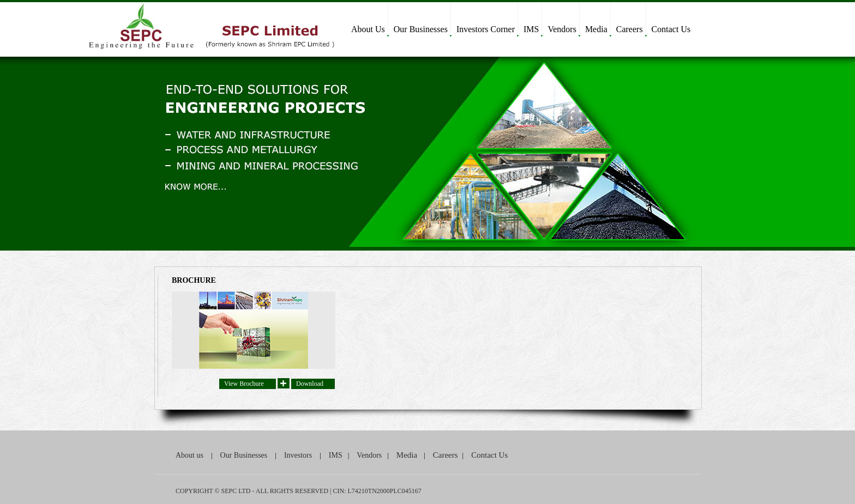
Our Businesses (421, 29)
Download (310, 384)
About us (189, 455)
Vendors (562, 29)
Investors (298, 455)
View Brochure (244, 384)
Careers (630, 29)
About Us (368, 29)
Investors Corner (486, 29)
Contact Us (671, 29)
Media (596, 29)
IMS (531, 29)
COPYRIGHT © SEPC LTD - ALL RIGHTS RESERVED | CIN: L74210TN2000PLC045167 (299, 491)
